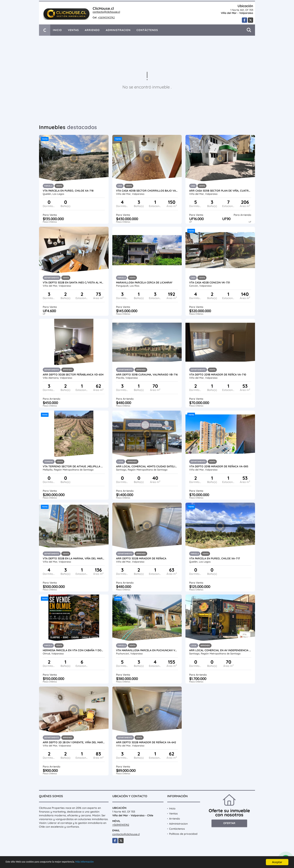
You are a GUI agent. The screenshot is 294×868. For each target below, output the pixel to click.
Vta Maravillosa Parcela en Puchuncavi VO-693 (147, 650)
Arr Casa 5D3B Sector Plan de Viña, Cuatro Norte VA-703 (220, 191)
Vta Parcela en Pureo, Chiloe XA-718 (68, 191)
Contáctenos (147, 30)
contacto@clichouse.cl (106, 12)
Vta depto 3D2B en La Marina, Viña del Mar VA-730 (74, 558)
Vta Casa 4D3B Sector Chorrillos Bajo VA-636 (147, 191)
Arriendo (92, 30)
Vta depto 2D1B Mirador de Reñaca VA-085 (219, 466)
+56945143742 (106, 17)
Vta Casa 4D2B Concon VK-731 (210, 283)
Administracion (118, 30)
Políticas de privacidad (183, 834)
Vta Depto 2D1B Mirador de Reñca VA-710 (218, 375)
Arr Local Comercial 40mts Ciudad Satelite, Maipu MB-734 (147, 466)
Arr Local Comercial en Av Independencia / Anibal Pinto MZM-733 (220, 650)
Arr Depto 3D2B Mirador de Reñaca (141, 558)
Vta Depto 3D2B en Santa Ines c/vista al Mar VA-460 (74, 283)
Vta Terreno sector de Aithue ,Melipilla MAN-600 (74, 466)
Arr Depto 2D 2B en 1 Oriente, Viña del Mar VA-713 (74, 742)
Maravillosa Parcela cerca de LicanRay (144, 283)
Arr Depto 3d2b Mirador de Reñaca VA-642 (146, 742)
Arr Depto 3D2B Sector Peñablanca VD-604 (73, 375)
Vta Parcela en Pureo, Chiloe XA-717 (215, 558)
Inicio (57, 30)
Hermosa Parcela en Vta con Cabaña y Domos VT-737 (74, 650)
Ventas (73, 30)
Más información (100, 862)
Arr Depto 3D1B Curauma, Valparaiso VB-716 (147, 375)
